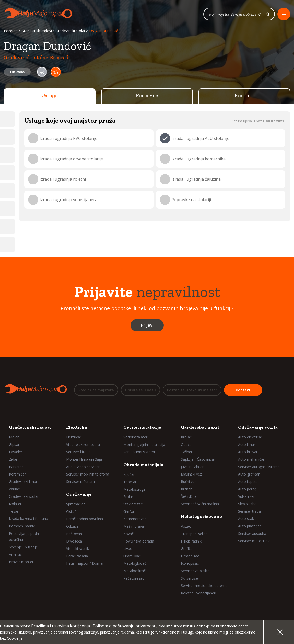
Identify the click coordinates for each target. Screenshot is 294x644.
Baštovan (74, 534)
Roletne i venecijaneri (198, 593)
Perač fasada (77, 556)
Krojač (186, 437)
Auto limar (247, 444)
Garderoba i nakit (200, 427)
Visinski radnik (78, 549)
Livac (128, 549)
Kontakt (244, 96)
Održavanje (79, 494)
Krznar (186, 489)
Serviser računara (80, 482)
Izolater (15, 504)
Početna (11, 31)
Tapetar (130, 482)
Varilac (14, 489)
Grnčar (129, 511)
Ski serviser (190, 578)
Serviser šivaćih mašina (200, 504)
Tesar (14, 511)
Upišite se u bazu (140, 390)
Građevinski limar (23, 482)
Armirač (15, 554)
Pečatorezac (134, 578)
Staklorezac (133, 504)
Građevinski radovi (37, 31)
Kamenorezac (135, 519)
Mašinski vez (191, 474)
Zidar (13, 459)
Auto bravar (248, 452)
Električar (74, 437)
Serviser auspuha (252, 533)
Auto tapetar (249, 482)
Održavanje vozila (258, 427)
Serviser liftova (78, 452)
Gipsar (14, 444)
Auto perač (247, 489)
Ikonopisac (190, 563)
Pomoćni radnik (22, 526)
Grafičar (187, 549)
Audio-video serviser (83, 467)
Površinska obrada (139, 541)
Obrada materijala (143, 465)
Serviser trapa (249, 511)
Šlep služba (247, 504)
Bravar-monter (21, 562)
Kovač (128, 534)
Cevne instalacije (142, 427)
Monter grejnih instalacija (144, 444)
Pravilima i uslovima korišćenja (61, 626)
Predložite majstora (96, 390)
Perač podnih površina (85, 519)
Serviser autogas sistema (259, 467)
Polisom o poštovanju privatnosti (125, 626)
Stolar (128, 497)
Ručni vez (189, 482)
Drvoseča (74, 541)
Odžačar (73, 526)
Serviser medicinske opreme (204, 586)
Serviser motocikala (254, 541)
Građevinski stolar (70, 31)
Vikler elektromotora (83, 444)
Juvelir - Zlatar (192, 467)
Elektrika (77, 427)
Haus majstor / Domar (85, 563)
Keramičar (17, 474)
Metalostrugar (135, 489)
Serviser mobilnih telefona (88, 474)
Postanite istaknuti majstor (192, 390)
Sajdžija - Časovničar (198, 459)
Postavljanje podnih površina (25, 536)
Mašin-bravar (134, 526)
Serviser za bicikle (195, 571)
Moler (14, 437)
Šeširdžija (189, 496)
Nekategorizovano (201, 516)
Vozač (186, 526)
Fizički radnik (191, 541)
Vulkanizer (246, 496)
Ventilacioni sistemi (139, 452)
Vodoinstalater (135, 437)
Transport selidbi (195, 534)
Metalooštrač (134, 571)
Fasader (16, 452)
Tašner (187, 452)
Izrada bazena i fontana (28, 519)
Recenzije (147, 96)
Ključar (129, 474)
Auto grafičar (249, 474)
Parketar (16, 467)
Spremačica (76, 504)
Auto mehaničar (251, 459)
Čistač (71, 511)
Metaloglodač (135, 563)
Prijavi (147, 326)
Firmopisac (190, 556)
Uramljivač (132, 556)
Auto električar (250, 437)
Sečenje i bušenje (23, 547)
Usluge (50, 96)
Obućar (187, 444)
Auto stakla (247, 519)
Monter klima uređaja (84, 459)
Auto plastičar (249, 526)
